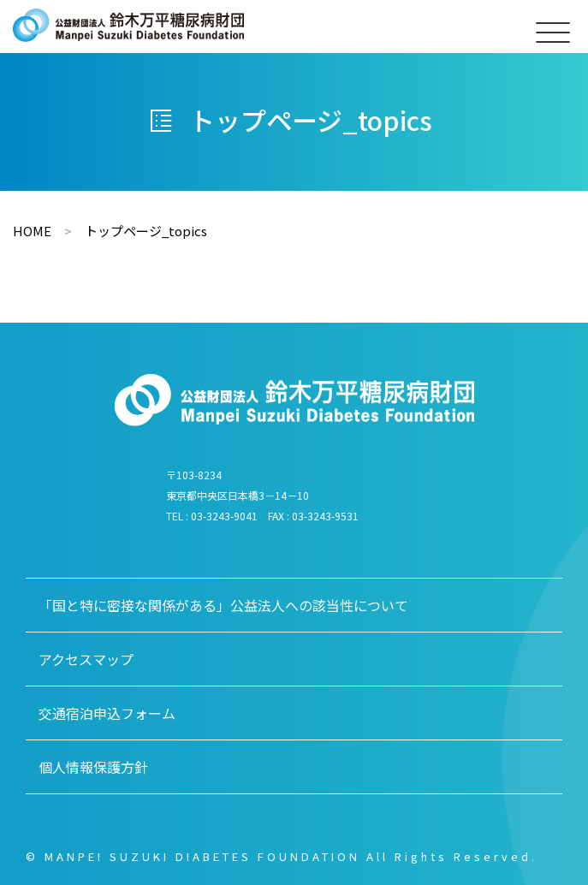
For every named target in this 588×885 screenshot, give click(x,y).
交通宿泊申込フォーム (107, 713)
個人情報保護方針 (93, 767)
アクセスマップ (86, 659)
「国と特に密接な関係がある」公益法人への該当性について (223, 605)
